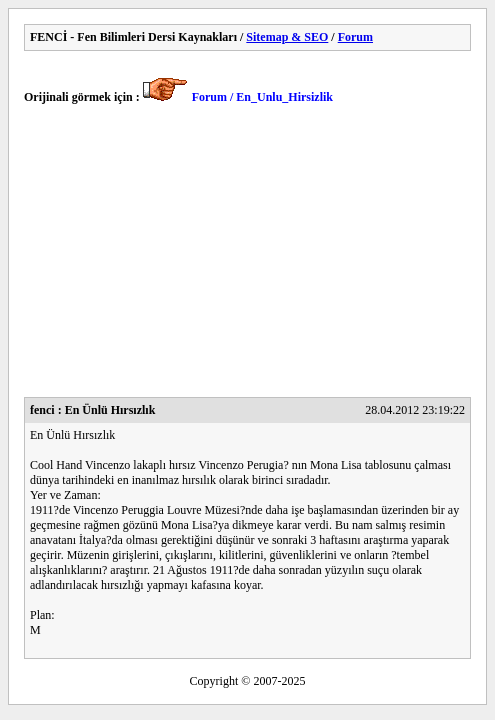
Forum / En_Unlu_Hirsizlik (262, 97)
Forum (355, 37)
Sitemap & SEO (287, 37)
